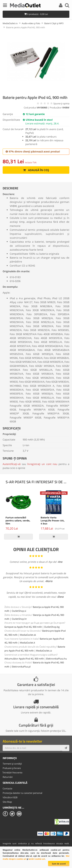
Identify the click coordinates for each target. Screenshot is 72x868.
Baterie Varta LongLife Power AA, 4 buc (52, 521)
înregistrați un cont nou (42, 464)
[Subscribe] (66, 748)
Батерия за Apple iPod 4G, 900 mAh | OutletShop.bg (32, 627)
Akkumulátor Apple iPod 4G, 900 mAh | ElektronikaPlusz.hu (36, 659)
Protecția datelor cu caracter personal (22, 793)
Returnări (8, 777)
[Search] (67, 6)
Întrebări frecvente (13, 773)
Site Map (7, 802)
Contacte (7, 788)
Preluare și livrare (12, 768)
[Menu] (5, 6)
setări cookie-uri (37, 859)
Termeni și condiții (12, 764)
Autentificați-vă (12, 464)
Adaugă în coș (36, 170)
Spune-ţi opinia (61, 103)
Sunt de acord (59, 864)
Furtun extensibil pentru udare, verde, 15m (18, 521)
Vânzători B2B (10, 797)
